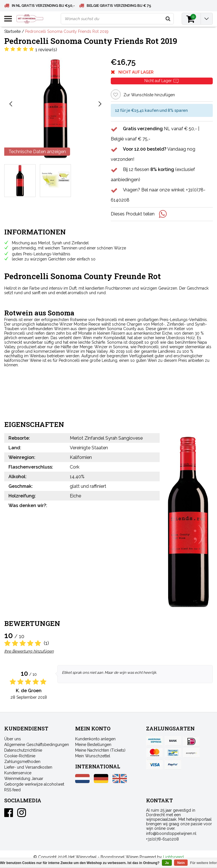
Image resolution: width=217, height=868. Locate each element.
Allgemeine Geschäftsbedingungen (37, 745)
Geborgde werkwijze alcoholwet (34, 784)
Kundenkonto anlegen (95, 739)
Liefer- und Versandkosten (28, 767)
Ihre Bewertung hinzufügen (29, 651)
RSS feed (12, 790)
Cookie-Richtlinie (20, 756)
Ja (167, 863)
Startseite (12, 31)
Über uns (13, 739)
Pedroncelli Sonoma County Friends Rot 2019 (67, 31)
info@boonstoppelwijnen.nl (171, 833)
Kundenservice (18, 773)
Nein (181, 863)
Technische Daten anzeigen (37, 152)
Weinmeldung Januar (24, 779)
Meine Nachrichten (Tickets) (100, 750)
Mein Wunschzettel (93, 756)
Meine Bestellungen (93, 745)
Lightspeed (173, 857)
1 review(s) (46, 50)
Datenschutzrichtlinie (23, 750)
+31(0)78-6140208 (162, 839)
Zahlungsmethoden (22, 762)
